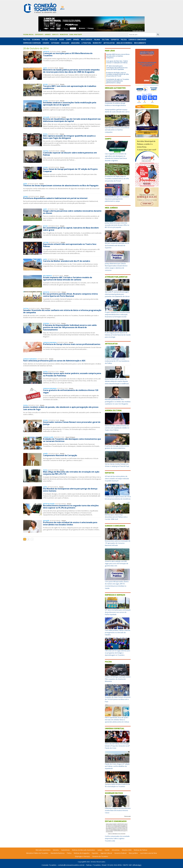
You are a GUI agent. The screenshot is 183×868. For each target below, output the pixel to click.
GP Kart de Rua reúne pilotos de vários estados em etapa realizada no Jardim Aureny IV (117, 479)
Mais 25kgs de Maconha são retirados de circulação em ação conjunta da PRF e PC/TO (71, 473)
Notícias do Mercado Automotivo (84, 850)
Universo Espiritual (115, 729)
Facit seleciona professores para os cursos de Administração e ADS (54, 361)
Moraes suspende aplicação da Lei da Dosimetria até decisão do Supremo (117, 245)
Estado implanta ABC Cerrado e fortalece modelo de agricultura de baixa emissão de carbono (68, 279)
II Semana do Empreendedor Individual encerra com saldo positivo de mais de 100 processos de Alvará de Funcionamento (70, 327)
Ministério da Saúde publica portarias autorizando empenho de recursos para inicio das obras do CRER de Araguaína (71, 71)
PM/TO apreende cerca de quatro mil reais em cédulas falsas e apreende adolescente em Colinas (117, 720)
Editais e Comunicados (116, 821)
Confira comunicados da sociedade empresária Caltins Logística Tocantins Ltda (117, 838)
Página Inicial (28, 35)
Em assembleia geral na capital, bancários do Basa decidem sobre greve (71, 229)
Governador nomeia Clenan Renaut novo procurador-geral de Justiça (72, 423)
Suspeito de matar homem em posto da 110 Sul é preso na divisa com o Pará (118, 699)
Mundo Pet (97, 43)
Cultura (105, 40)
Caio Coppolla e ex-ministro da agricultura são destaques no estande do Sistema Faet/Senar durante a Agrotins (116, 157)
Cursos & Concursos (137, 40)
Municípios (64, 35)
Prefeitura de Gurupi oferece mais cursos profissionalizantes (72, 344)
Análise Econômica (124, 43)
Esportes (115, 40)
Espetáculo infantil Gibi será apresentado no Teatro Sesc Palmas (70, 245)
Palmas (97, 40)
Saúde (62, 40)
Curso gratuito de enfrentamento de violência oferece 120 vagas (71, 391)
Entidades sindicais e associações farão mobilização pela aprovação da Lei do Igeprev (70, 104)
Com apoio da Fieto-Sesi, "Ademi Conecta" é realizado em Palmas (117, 62)
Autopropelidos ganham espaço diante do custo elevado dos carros (117, 111)
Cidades (46, 43)
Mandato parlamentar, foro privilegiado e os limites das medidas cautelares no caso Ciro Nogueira (118, 402)
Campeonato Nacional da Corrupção (60, 455)
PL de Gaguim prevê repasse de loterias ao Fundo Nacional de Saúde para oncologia (118, 335)
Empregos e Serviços (32, 43)
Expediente (39, 35)
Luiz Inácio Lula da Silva (149, 853)
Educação (65, 43)
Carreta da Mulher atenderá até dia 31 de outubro (67, 261)
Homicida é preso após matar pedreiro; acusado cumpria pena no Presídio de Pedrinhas (72, 374)
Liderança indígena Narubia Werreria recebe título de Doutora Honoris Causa (118, 810)
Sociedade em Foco (114, 793)
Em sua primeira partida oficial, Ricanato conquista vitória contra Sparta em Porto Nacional (70, 295)
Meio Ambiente (140, 43)
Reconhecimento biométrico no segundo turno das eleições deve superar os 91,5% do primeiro (71, 507)
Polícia (108, 662)
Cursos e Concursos (115, 526)
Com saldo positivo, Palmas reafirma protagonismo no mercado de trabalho (118, 632)
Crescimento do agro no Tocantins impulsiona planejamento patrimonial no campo (117, 81)
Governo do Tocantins (100, 856)
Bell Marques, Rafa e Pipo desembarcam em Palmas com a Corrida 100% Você (116, 517)
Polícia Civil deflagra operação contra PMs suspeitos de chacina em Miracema (118, 679)
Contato (55, 35)
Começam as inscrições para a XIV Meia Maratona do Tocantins (68, 54)
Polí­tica (27, 40)
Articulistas (109, 43)
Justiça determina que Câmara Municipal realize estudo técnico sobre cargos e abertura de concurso (116, 267)
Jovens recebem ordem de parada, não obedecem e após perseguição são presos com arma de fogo (61, 408)
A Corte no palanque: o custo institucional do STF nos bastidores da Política (117, 361)
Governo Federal (120, 853)
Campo (69, 40)
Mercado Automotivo (115, 88)
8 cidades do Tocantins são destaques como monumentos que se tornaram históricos (72, 440)
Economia (36, 40)
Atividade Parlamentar (116, 277)
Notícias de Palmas (141, 850)
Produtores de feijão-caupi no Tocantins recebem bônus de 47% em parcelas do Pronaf (117, 74)
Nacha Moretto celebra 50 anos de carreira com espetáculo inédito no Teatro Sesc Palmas (117, 428)
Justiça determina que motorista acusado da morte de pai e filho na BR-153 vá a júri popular (117, 225)
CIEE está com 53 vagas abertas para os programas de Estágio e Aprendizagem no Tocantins (117, 653)
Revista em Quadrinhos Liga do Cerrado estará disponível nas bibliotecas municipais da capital (72, 120)
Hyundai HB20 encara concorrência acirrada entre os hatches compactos (118, 56)
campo (100, 850)
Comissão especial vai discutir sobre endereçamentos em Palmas (70, 154)
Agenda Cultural (113, 410)
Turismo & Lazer (48, 437)
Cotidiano (55, 43)
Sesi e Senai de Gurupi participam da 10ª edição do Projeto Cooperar (70, 170)
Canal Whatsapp (76, 35)
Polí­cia (124, 40)
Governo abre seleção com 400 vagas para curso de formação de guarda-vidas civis (117, 563)
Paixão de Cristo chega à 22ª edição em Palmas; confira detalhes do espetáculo (117, 766)
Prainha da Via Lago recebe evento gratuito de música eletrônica (117, 447)
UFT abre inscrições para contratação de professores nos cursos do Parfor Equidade (117, 68)
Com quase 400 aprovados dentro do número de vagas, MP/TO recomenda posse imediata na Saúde (117, 585)
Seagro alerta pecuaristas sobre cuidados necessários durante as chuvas (72, 212)
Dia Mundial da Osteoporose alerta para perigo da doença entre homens (70, 490)
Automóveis (65, 850)
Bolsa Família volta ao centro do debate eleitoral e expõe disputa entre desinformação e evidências (117, 381)
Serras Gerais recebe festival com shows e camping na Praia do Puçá (117, 465)
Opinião (76, 40)
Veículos (53, 40)
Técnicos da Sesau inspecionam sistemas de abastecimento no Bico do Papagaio (61, 185)
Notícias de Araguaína (82, 853)
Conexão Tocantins (49, 865)
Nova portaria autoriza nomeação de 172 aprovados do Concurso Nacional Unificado (118, 543)
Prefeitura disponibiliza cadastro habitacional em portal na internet (55, 198)
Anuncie (48, 35)
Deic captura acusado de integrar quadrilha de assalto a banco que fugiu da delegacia (69, 137)
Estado (45, 40)
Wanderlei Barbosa (58, 853)
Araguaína (75, 43)
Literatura (86, 43)
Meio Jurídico (87, 40)
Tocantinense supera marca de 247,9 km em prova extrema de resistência (118, 498)
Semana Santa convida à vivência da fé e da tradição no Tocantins (117, 785)
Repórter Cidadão (49, 504)
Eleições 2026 (127, 850)
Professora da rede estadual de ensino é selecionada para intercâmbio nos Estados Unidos (70, 523)
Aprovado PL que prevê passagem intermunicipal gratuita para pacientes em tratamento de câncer (117, 294)
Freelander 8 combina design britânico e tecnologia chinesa (115, 104)
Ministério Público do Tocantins (37, 853)
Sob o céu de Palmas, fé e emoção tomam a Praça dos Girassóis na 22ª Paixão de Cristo (117, 746)
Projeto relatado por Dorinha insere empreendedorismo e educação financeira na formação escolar (117, 314)
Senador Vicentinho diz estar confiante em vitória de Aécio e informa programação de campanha (62, 311)
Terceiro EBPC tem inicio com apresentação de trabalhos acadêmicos (70, 87)
